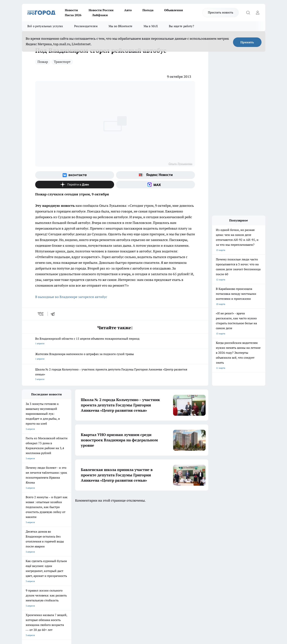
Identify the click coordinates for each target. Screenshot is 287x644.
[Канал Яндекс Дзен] (75, 185)
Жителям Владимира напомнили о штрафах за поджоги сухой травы (115, 357)
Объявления (173, 10)
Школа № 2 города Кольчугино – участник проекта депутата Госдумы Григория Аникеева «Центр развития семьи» (115, 375)
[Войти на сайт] (258, 13)
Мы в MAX (151, 26)
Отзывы (26, 552)
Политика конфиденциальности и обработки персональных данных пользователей (136, 560)
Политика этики (78, 547)
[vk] (41, 314)
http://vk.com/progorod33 (36, 611)
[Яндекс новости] (155, 175)
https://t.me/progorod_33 (93, 611)
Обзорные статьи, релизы (84, 552)
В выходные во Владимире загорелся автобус (71, 297)
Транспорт (62, 62)
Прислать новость (221, 12)
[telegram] (54, 314)
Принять (247, 42)
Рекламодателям (86, 26)
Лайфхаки (100, 15)
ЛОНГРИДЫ (28, 526)
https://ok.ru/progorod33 (65, 611)
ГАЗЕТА (91, 526)
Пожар (43, 62)
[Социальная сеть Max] (155, 185)
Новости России (101, 10)
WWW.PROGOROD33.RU (54, 574)
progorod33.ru (135, 602)
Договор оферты (31, 557)
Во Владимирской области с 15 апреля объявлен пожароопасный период (115, 341)
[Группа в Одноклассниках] (198, 532)
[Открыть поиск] (248, 13)
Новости (71, 10)
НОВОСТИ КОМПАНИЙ (67, 526)
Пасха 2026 (73, 15)
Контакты (123, 552)
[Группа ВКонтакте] (75, 175)
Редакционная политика (131, 547)
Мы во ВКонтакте (121, 26)
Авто (128, 10)
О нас (25, 547)
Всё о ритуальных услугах (45, 26)
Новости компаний (80, 557)
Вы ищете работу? (181, 26)
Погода (148, 10)
